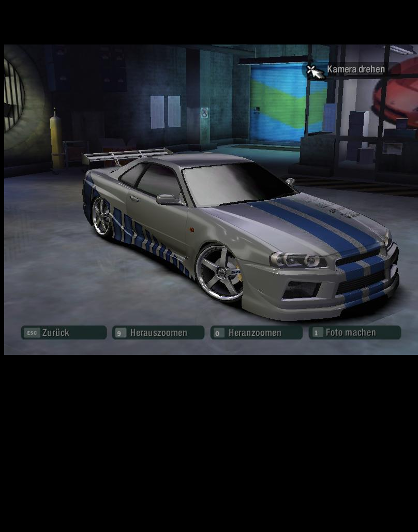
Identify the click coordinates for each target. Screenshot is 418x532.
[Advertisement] (209, 437)
